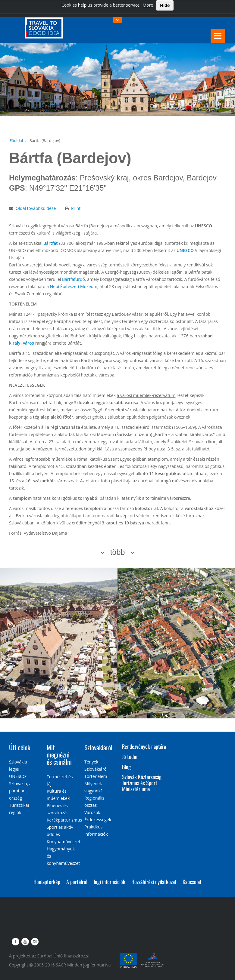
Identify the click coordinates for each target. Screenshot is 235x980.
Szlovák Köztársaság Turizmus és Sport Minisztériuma (142, 783)
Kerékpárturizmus (64, 820)
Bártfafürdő (74, 279)
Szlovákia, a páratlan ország (20, 791)
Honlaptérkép (47, 882)
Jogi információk (109, 882)
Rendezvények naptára (144, 746)
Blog (126, 767)
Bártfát (51, 243)
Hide (165, 5)
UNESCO (185, 250)
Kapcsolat (192, 882)
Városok (92, 812)
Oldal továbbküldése (36, 208)
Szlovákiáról (98, 747)
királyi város (22, 343)
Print (76, 208)
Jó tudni (130, 757)
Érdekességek (98, 820)
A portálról (77, 882)
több (118, 552)
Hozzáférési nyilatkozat (154, 882)
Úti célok (20, 747)
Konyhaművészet (63, 842)
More (148, 5)
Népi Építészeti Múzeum (74, 286)
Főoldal (16, 140)
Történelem (96, 776)
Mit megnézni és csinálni (59, 754)
